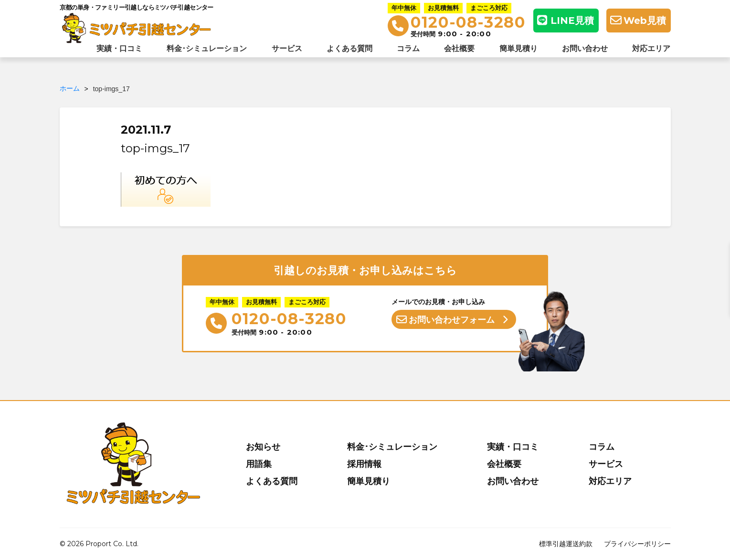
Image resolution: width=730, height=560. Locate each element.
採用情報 (364, 464)
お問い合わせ (585, 48)
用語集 (259, 464)
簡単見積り (518, 48)
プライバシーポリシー (637, 544)
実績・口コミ (119, 48)
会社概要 (459, 48)
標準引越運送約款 (566, 544)
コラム (408, 48)
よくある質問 (349, 48)
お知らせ (263, 447)
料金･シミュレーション (207, 48)
